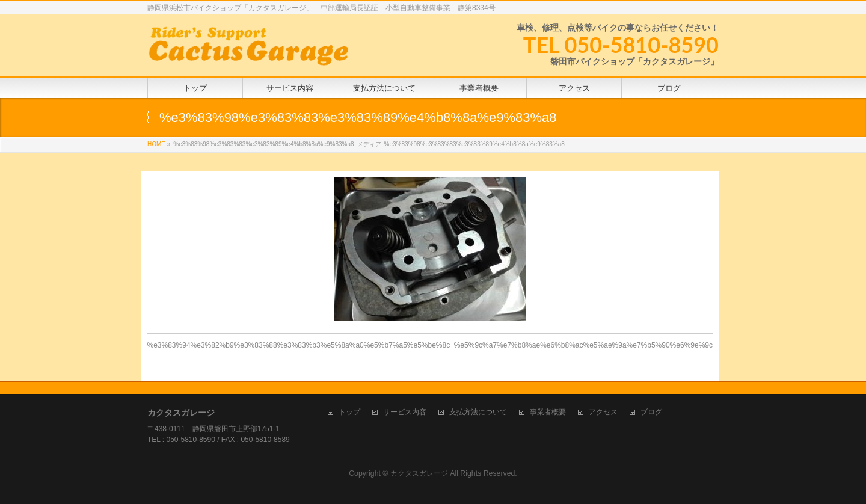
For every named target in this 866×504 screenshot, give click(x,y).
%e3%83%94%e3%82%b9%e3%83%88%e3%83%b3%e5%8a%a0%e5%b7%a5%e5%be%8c (299, 345)
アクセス (603, 412)
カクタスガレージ (419, 473)
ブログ (651, 412)
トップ (349, 412)
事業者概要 (548, 412)
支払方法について (478, 412)
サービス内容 (405, 412)
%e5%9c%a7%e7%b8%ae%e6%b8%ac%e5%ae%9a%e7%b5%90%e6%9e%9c (583, 345)
